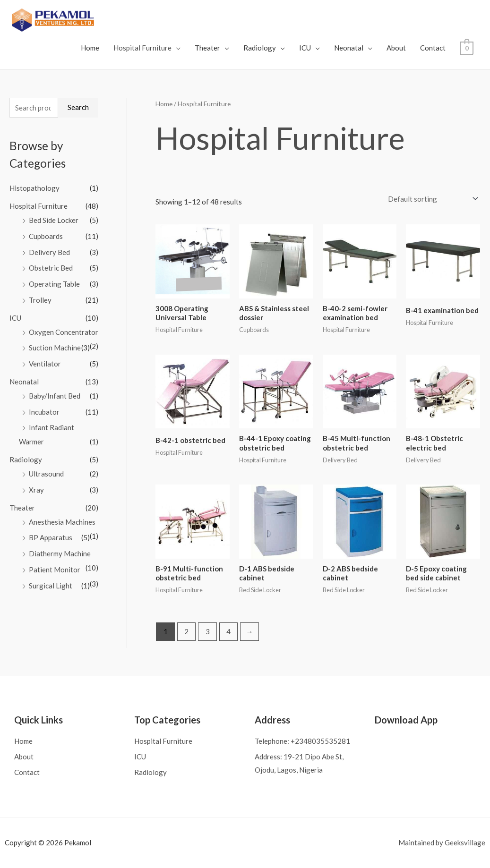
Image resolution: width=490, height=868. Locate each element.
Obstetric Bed (51, 268)
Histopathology (34, 188)
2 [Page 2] (186, 631)
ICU (306, 48)
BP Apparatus (51, 537)
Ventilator (45, 364)
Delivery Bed (49, 252)
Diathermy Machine (60, 553)
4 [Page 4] (228, 631)
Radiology (261, 48)
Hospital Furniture (143, 48)
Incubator (44, 412)
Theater (208, 48)
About (397, 48)
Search (78, 107)
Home (91, 48)
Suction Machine (55, 348)
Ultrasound (46, 474)
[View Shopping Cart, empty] (467, 48)
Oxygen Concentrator (64, 332)
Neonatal (350, 48)
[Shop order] (431, 199)
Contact (434, 48)
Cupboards (46, 236)
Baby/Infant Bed (55, 396)
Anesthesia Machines (62, 522)
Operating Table (54, 284)
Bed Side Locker (54, 220)
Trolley (40, 300)
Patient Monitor (55, 570)
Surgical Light (51, 586)
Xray (36, 490)
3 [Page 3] (208, 631)
